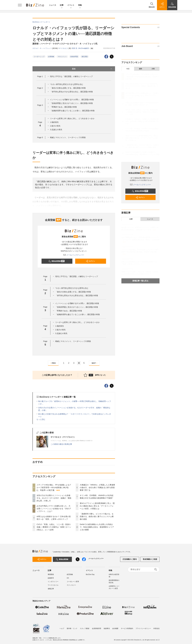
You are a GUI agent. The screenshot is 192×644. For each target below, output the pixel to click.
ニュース (53, 5)
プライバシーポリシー (143, 628)
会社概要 (115, 628)
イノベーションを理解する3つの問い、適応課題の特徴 (72, 100)
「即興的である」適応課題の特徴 (63, 107)
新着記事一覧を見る (140, 281)
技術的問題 (74, 57)
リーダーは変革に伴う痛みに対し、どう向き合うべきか (72, 119)
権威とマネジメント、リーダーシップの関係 (68, 137)
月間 (153, 69)
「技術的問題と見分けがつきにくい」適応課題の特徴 (71, 103)
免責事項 (107, 628)
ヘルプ (62, 628)
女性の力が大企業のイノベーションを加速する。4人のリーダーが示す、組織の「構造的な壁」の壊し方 (54, 498)
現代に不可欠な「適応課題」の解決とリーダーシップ (71, 76)
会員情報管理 (97, 628)
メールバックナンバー (74, 255)
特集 (80, 5)
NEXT (95, 363)
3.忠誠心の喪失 (56, 130)
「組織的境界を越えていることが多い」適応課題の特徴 (72, 111)
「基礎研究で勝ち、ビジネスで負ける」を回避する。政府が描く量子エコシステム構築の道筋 (97, 516)
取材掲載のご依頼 (150, 559)
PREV (53, 363)
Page (40, 76)
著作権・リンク (72, 628)
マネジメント (62, 57)
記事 (62, 5)
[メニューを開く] (20, 5)
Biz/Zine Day (90, 574)
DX (68, 578)
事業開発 (51, 574)
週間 (140, 69)
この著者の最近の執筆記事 (61, 444)
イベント (71, 5)
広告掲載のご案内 (130, 559)
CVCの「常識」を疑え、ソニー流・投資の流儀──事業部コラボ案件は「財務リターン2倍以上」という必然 (54, 527)
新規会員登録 (56, 261)
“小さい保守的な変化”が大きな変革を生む (67, 84)
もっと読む (41, 419)
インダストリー (53, 582)
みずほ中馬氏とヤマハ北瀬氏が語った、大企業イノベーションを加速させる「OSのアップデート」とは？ (54, 509)
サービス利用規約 (127, 628)
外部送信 (156, 628)
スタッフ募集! (85, 628)
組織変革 (51, 578)
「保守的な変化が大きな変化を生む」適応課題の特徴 (71, 92)
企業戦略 (51, 57)
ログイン (90, 261)
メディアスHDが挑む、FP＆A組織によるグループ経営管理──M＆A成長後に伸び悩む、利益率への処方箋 (54, 487)
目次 (92, 69)
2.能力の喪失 (55, 126)
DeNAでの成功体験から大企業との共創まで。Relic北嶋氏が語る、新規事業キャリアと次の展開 (97, 527)
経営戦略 (70, 574)
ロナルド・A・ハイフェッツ (42, 48)
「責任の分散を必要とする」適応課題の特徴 (68, 88)
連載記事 (51, 589)
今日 (128, 69)
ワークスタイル (53, 585)
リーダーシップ (39, 57)
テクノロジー (71, 585)
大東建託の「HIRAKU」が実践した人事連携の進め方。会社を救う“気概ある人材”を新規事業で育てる (97, 487)
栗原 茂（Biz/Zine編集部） (81, 48)
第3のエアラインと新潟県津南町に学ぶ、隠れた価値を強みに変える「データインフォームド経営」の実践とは (97, 506)
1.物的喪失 (54, 122)
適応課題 (85, 57)
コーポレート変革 (73, 582)
